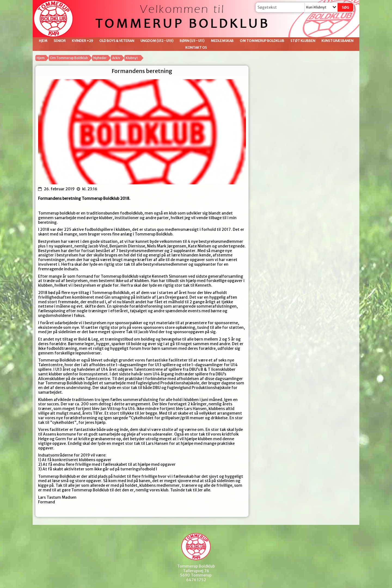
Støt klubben (303, 41)
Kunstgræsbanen (337, 41)
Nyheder (100, 58)
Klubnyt (132, 58)
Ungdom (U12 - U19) (157, 41)
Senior (60, 41)
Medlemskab (222, 41)
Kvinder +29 (82, 41)
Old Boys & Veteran (117, 41)
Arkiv (116, 58)
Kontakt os (196, 48)
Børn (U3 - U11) (192, 41)
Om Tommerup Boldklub (262, 41)
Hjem (43, 41)
